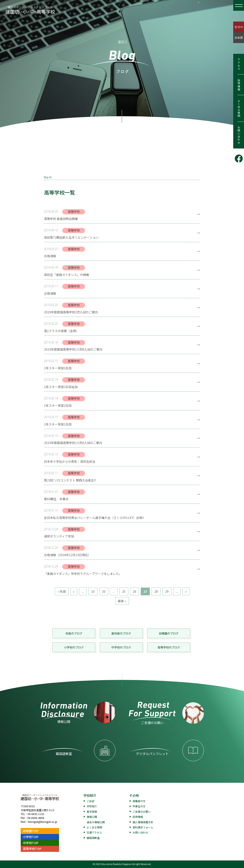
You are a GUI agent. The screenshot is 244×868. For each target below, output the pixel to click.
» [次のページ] (186, 591)
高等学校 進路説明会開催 (61, 219)
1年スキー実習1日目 (58, 424)
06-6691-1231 (36, 814)
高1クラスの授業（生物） (61, 331)
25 (124, 591)
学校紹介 (90, 795)
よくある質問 (239, 108)
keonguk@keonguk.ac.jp (43, 822)
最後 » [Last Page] (122, 601)
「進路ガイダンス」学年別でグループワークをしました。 (83, 574)
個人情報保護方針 (143, 822)
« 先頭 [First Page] (62, 591)
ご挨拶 (91, 801)
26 (135, 591)
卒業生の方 (139, 806)
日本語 (239, 38)
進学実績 (92, 812)
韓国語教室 (93, 838)
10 (93, 591)
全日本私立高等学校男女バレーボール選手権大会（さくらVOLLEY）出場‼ (94, 518)
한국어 (239, 27)
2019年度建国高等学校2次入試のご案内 (71, 312)
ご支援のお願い (142, 812)
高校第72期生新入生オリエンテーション (71, 237)
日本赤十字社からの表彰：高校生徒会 (70, 461)
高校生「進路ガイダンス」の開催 (66, 275)
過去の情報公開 (96, 822)
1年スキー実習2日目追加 (61, 387)
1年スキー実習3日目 (58, 368)
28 (156, 591)
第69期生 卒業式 (56, 499)
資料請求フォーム (143, 827)
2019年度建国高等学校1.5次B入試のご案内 (73, 349)
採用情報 (239, 85)
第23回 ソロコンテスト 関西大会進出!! (70, 480)
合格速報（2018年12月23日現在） (67, 555)
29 (167, 591)
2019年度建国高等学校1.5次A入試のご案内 (73, 443)
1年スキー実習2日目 (58, 405)
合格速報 (50, 256)
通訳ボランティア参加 (59, 536)
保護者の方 (139, 801)
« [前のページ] (74, 591)
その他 (134, 795)
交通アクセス (94, 832)
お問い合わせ (239, 135)
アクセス (239, 64)
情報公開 (92, 817)
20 (104, 591)
